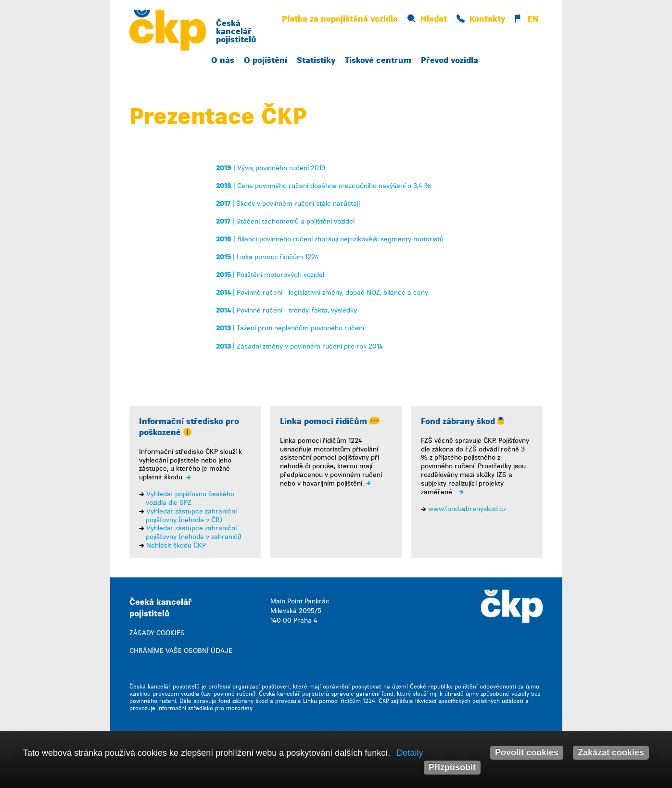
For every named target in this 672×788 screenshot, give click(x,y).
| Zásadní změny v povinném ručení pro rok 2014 (299, 346)
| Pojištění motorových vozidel (270, 275)
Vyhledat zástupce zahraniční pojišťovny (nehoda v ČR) (191, 516)
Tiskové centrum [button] (378, 60)
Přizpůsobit (452, 767)
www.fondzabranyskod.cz (467, 509)
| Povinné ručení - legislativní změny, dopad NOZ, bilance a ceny (322, 293)
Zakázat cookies (611, 752)
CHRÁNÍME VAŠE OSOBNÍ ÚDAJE (181, 651)
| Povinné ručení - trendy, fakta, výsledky (286, 310)
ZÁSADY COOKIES (157, 633)
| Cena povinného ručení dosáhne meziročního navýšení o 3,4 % (323, 186)
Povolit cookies (527, 752)
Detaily (410, 753)
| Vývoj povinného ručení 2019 (271, 168)
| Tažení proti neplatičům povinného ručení (290, 328)
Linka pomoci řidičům (330, 421)
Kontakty (481, 19)
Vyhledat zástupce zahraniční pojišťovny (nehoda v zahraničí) (194, 532)
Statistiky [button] (316, 60)
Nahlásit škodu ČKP (176, 545)
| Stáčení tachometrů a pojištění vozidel (285, 221)
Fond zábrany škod (463, 421)
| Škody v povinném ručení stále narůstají (288, 204)
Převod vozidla (450, 60)
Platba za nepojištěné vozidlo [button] (340, 19)
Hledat (427, 19)
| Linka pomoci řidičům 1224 (267, 257)
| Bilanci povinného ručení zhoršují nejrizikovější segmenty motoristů (330, 239)
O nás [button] (223, 60)
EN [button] (526, 19)
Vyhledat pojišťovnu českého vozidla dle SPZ (190, 498)
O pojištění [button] (266, 60)
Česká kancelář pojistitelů (236, 31)
